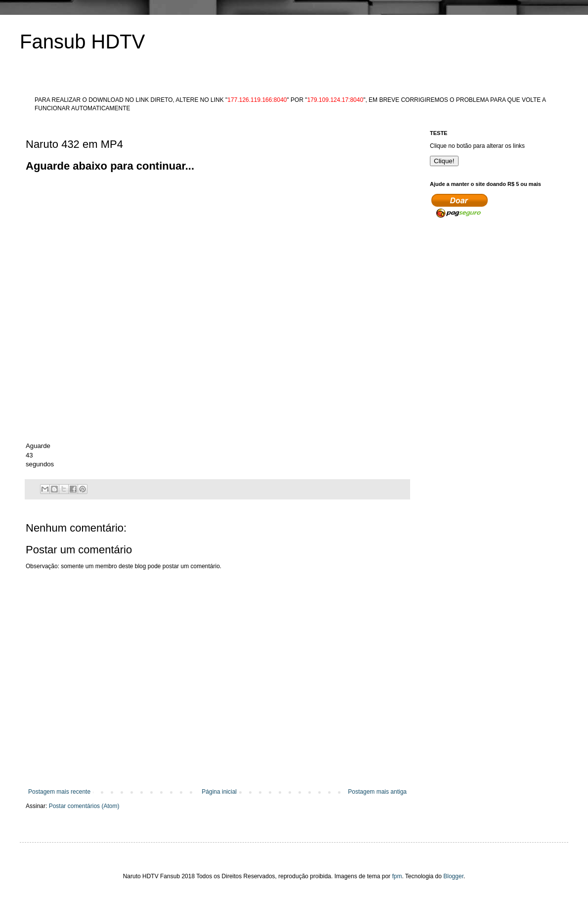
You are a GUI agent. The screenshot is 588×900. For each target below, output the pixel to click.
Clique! (444, 161)
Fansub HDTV (82, 42)
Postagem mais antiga (377, 792)
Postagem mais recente (59, 792)
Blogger (453, 876)
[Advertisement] (203, 243)
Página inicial (219, 792)
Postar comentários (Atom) (84, 806)
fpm (397, 876)
